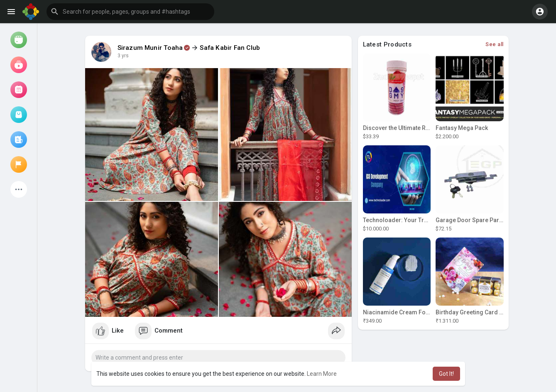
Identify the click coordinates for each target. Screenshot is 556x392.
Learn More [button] (322, 374)
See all (495, 44)
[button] (130, 12)
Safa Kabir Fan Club (230, 48)
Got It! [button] (446, 374)
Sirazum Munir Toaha (150, 48)
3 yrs (123, 56)
